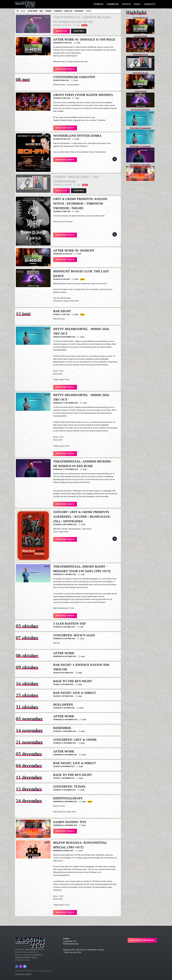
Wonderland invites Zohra (77, 136)
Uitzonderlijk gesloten (74, 77)
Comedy (48, 11)
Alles (23, 11)
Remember (62, 728)
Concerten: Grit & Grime (75, 740)
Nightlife (68, 11)
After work (32, 11)
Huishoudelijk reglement (23, 974)
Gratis (89, 11)
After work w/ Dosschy (74, 250)
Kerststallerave (68, 798)
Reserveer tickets (65, 69)
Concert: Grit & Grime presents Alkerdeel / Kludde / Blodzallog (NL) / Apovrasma (82, 516)
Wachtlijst (62, 31)
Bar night (62, 311)
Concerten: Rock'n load (74, 635)
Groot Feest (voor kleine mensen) (83, 95)
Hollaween (63, 704)
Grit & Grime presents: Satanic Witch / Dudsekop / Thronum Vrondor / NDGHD (80, 203)
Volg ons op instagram (142, 940)
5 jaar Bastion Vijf (70, 623)
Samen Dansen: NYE (70, 822)
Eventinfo (79, 31)
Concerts (58, 11)
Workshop (79, 11)
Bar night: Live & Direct (75, 693)
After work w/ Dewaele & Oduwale (84, 39)
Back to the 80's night (73, 681)
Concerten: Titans (69, 786)
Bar (41, 11)
